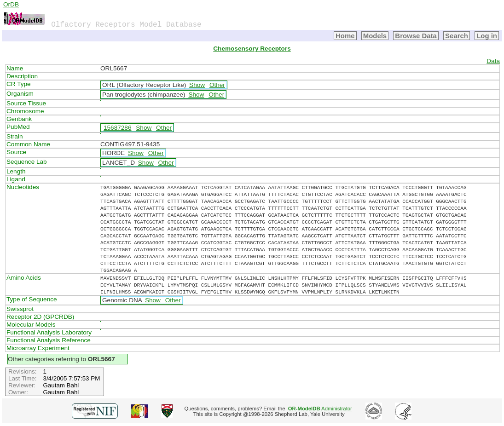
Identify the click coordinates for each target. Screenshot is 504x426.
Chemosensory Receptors (252, 49)
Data (493, 61)
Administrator (320, 409)
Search (457, 36)
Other (217, 85)
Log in (487, 36)
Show (197, 85)
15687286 (117, 128)
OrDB (11, 4)
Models (375, 36)
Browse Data (416, 36)
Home (345, 36)
